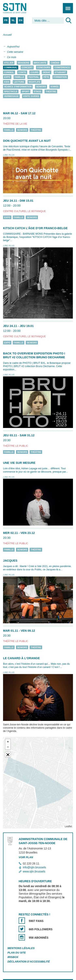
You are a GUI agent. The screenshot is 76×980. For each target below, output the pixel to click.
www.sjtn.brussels (34, 871)
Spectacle (11, 91)
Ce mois (12, 57)
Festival (34, 77)
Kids (7, 82)
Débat (47, 72)
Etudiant (60, 72)
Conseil (9, 72)
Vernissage (11, 96)
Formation (60, 77)
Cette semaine (15, 52)
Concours (44, 68)
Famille (19, 77)
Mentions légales (21, 948)
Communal (11, 68)
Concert (27, 68)
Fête (46, 77)
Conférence (62, 68)
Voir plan (26, 857)
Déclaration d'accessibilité (29, 962)
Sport (26, 91)
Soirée (55, 87)
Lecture (19, 82)
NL (13, 20)
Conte (22, 72)
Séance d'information (18, 87)
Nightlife (34, 82)
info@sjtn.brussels (34, 868)
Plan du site (17, 953)
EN (21, 20)
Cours (34, 72)
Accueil (7, 35)
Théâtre (51, 91)
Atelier (9, 63)
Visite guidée (31, 96)
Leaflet (68, 826)
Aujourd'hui (13, 47)
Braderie (24, 63)
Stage (38, 91)
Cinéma (55, 63)
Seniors (41, 87)
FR (6, 20)
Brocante (40, 63)
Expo (7, 77)
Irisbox (13, 957)
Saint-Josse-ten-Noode (20, 8)
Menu (67, 6)
